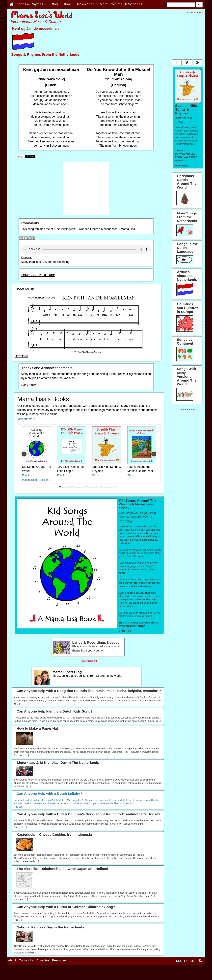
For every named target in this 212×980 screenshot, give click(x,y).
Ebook (26, 475)
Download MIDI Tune (38, 275)
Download (27, 257)
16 (103, 487)
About (12, 960)
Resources (59, 960)
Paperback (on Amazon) (36, 480)
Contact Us (26, 960)
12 (91, 487)
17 (105, 487)
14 (97, 487)
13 (94, 487)
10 (86, 487)
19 (111, 487)
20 (114, 487)
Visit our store (26, 419)
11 (88, 487)
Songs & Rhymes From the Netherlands (45, 54)
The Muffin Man (65, 229)
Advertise (43, 960)
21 (117, 487)
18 (108, 487)
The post (19, 807)
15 (100, 487)
